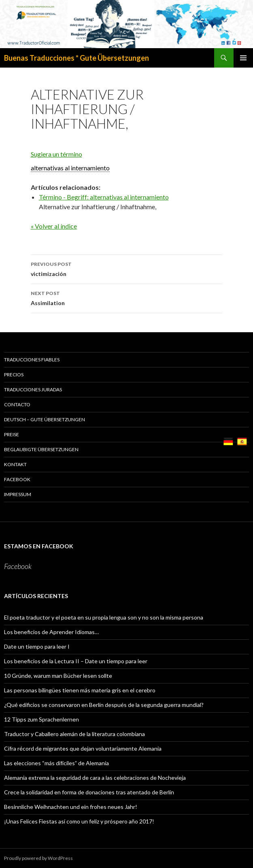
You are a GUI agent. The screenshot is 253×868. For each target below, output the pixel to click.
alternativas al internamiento (70, 168)
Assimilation (127, 297)
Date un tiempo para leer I (37, 646)
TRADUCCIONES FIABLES (32, 360)
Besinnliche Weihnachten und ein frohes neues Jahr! (71, 807)
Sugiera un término (56, 154)
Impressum (18, 494)
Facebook (17, 479)
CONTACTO (17, 404)
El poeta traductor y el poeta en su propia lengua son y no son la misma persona (104, 617)
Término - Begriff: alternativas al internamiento (104, 197)
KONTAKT (15, 464)
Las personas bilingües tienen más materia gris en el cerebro (80, 690)
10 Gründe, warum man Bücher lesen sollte (58, 676)
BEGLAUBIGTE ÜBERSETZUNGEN (41, 449)
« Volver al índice (54, 226)
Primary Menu (243, 58)
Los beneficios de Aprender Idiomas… (51, 632)
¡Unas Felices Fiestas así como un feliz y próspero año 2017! (79, 821)
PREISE (12, 434)
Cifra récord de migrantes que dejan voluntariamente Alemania (83, 748)
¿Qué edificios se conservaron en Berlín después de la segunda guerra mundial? (104, 705)
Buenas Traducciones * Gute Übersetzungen (77, 58)
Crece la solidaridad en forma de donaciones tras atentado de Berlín (89, 792)
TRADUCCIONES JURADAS (33, 389)
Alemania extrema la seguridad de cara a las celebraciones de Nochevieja (95, 778)
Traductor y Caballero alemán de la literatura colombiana (74, 734)
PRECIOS (14, 375)
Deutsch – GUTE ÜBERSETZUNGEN (45, 419)
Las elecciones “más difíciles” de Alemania (56, 763)
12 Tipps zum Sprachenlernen (41, 719)
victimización (127, 268)
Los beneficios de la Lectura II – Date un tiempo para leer (76, 661)
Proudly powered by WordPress (38, 858)
